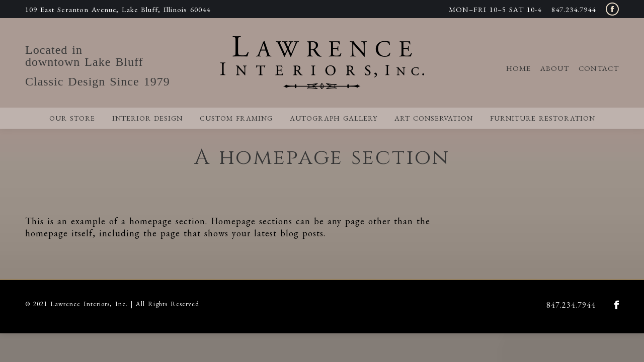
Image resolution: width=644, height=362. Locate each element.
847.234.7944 (574, 9)
